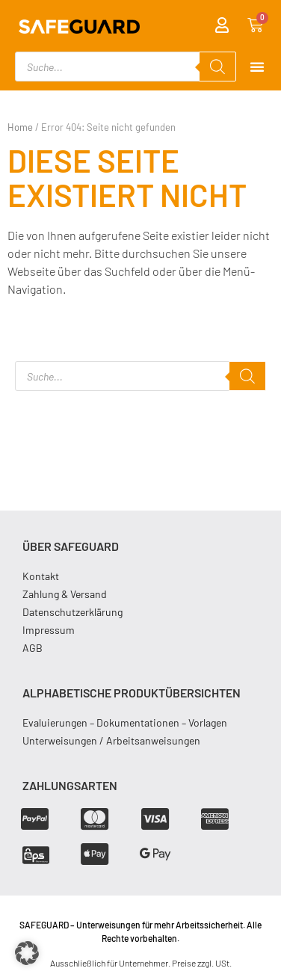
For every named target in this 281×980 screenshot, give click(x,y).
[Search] (217, 67)
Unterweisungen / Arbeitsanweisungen (111, 740)
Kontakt (41, 576)
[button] (27, 953)
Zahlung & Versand (65, 594)
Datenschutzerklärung (72, 612)
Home (20, 127)
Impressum (49, 630)
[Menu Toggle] (257, 67)
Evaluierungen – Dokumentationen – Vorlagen (125, 722)
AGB (33, 648)
